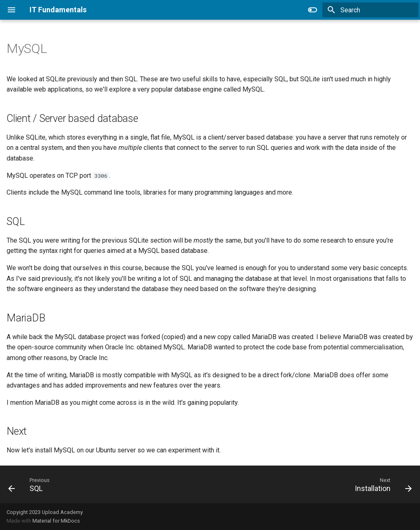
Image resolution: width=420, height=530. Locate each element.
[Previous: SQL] (28, 484)
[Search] (370, 10)
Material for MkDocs (56, 521)
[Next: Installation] (381, 484)
